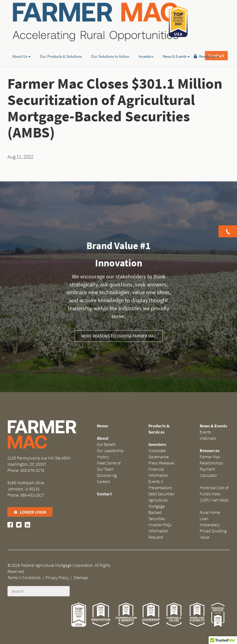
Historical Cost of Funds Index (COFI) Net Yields (214, 494)
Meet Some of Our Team (109, 466)
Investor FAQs (160, 525)
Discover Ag (107, 475)
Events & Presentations (160, 485)
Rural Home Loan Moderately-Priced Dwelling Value (213, 525)
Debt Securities (161, 494)
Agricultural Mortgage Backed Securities (158, 509)
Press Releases (162, 463)
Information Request (158, 534)
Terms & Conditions (24, 578)
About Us (21, 47)
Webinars (208, 438)
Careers (104, 482)
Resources (209, 47)
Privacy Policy (57, 578)
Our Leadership (110, 451)
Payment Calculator (208, 472)
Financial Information (158, 472)
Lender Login (30, 512)
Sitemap (81, 578)
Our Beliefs (106, 445)
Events (205, 432)
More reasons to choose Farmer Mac (119, 336)
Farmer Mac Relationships (211, 460)
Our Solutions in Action (110, 47)
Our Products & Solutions (61, 47)
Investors (146, 47)
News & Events (176, 47)
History (103, 457)
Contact (216, 22)
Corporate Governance (159, 454)
